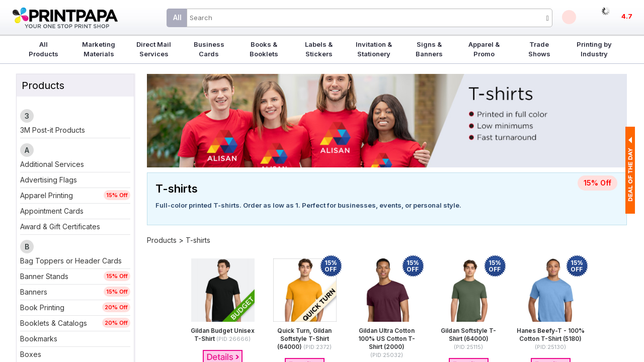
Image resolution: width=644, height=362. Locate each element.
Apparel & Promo (484, 49)
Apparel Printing (47, 195)
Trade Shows (539, 49)
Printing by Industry (594, 49)
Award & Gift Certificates (60, 227)
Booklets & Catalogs (54, 323)
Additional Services (52, 164)
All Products (44, 49)
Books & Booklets (264, 49)
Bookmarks (39, 339)
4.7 (627, 16)
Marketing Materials (99, 49)
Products (162, 240)
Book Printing (42, 307)
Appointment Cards (52, 211)
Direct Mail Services (154, 49)
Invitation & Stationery (374, 49)
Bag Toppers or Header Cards (71, 261)
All (177, 17)
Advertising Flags (49, 180)
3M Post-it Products (53, 130)
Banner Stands (44, 276)
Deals (569, 17)
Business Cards (209, 49)
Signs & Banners (429, 49)
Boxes (31, 354)
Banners (34, 292)
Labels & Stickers (319, 49)
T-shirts (198, 240)
